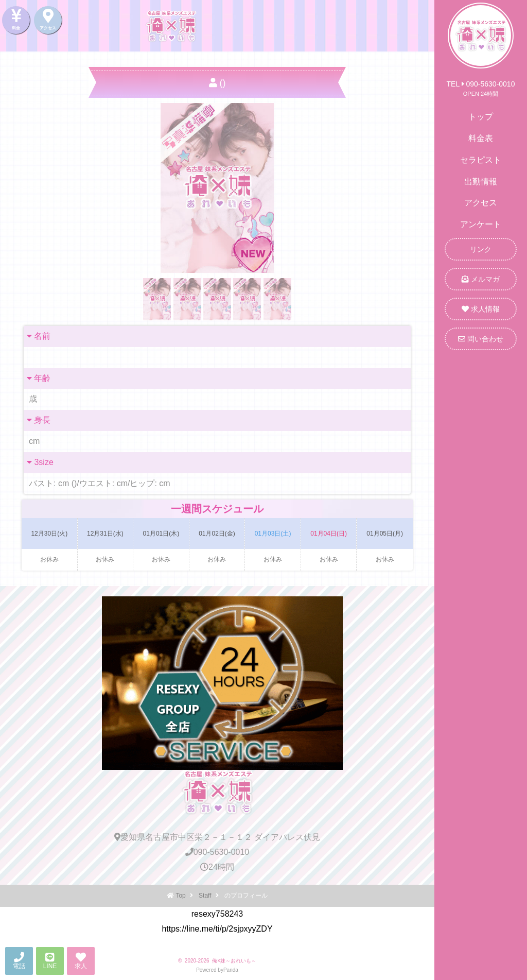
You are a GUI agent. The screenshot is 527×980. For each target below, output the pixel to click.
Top (180, 896)
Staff (205, 896)
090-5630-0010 (217, 852)
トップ (481, 117)
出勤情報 (481, 182)
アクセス (481, 203)
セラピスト (481, 160)
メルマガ (481, 279)
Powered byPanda (217, 970)
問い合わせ (481, 339)
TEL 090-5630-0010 (481, 84)
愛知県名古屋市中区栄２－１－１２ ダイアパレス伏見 (217, 837)
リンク (481, 249)
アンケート (481, 224)
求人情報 (481, 309)
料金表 (481, 138)
